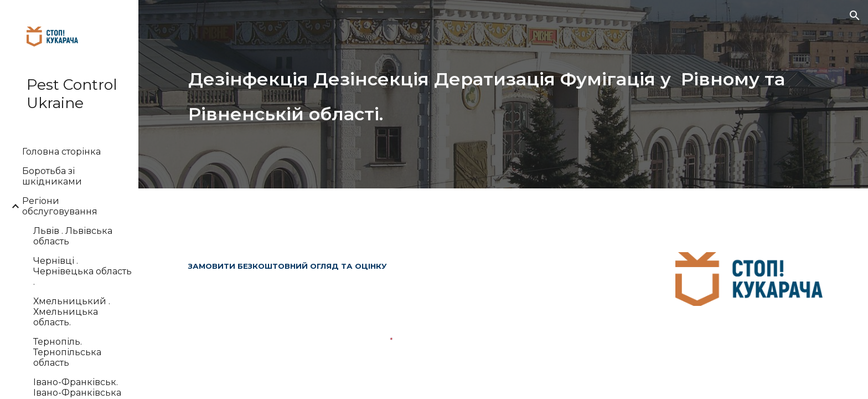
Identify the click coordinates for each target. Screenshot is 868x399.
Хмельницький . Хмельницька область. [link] (72, 312)
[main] (503, 94)
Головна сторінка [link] (61, 152)
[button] (855, 16)
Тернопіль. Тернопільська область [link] (67, 352)
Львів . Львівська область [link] (73, 236)
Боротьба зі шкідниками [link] (52, 176)
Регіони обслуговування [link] (60, 206)
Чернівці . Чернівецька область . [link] (82, 271)
